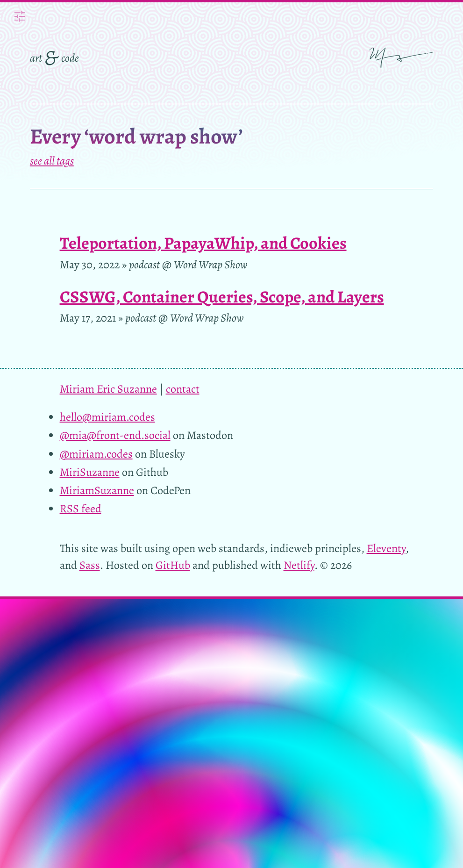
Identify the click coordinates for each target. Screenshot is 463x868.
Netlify (299, 565)
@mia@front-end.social (115, 435)
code (70, 58)
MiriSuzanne (90, 472)
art (36, 58)
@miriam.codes (96, 454)
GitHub (173, 565)
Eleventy (386, 548)
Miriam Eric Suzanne (108, 389)
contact (183, 389)
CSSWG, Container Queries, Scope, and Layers (222, 297)
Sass (90, 565)
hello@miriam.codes (107, 417)
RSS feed (81, 508)
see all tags (52, 161)
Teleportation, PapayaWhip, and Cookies (203, 243)
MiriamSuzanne (97, 490)
